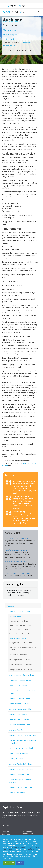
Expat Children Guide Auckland (21, 680)
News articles (10, 39)
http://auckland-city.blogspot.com (17, 573)
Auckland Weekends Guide (20, 725)
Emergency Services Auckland (21, 748)
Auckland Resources (17, 792)
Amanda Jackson (9, 46)
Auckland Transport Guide (20, 698)
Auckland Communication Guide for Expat (23, 692)
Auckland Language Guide (19, 774)
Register (12, 6)
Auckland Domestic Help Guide (21, 769)
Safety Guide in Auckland (19, 753)
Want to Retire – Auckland (19, 634)
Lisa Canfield (27, 43)
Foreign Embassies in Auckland (21, 670)
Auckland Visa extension (18, 655)
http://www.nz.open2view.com (16, 562)
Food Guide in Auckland (18, 686)
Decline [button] (20, 863)
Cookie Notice (32, 850)
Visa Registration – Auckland (20, 660)
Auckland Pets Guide (17, 730)
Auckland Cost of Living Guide (21, 787)
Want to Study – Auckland (19, 638)
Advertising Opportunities (29, 832)
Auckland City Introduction (20, 611)
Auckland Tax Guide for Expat (21, 764)
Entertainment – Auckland (19, 704)
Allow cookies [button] (9, 863)
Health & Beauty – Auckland (20, 719)
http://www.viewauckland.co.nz (17, 538)
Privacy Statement (19, 848)
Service (11, 850)
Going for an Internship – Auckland (22, 642)
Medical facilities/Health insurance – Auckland (23, 742)
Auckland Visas (15, 617)
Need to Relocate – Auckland (20, 630)
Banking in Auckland (17, 759)
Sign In (23, 6)
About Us (5, 831)
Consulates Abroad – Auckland (21, 665)
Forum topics (10, 35)
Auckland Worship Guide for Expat (23, 735)
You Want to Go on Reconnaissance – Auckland (23, 649)
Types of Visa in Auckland (19, 621)
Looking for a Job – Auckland (20, 625)
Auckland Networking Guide (20, 709)
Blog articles (9, 30)
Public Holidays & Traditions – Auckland (21, 781)
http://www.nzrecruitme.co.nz (16, 550)
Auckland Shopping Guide (19, 714)
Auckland (10, 606)
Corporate (6, 834)
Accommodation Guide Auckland (22, 675)
